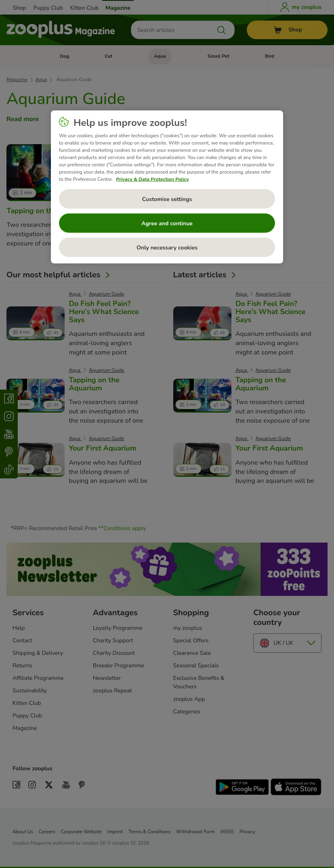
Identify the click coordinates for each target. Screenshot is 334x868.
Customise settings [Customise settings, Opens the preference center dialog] (167, 199)
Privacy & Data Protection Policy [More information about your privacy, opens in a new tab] (153, 179)
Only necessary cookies (167, 247)
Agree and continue (167, 223)
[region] (167, 187)
